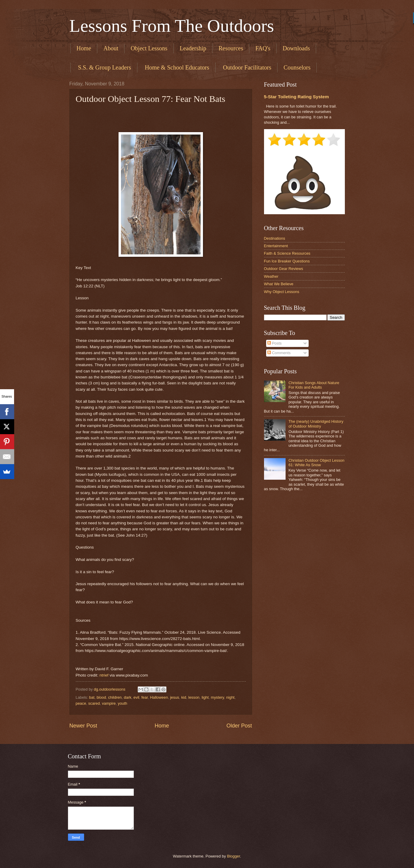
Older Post (239, 726)
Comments (279, 353)
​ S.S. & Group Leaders (104, 67)
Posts (275, 343)
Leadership (193, 48)
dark (128, 697)
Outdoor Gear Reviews (284, 269)
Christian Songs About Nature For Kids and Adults (314, 385)
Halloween (159, 697)
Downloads (296, 48)
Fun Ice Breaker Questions (287, 261)
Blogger (233, 856)
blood (101, 697)
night (230, 697)
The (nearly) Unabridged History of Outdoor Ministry (316, 424)
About (111, 48)
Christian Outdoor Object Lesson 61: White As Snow (317, 463)
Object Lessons (149, 48)
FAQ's (263, 48)
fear (144, 697)
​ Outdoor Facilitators (247, 67)
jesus (175, 697)
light (205, 697)
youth (123, 703)
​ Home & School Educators (176, 67)
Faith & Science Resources (287, 253)
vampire (109, 703)
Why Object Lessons (282, 292)
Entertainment (276, 246)
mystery (217, 697)
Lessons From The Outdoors (172, 26)
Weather (271, 276)
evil (136, 697)
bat (92, 697)
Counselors (297, 67)
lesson (194, 697)
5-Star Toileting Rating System (297, 97)
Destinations (275, 238)
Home (84, 48)
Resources (231, 48)
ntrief (104, 675)
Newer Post (83, 726)
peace (81, 703)
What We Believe (279, 284)
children (115, 697)
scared (94, 703)
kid (184, 697)
